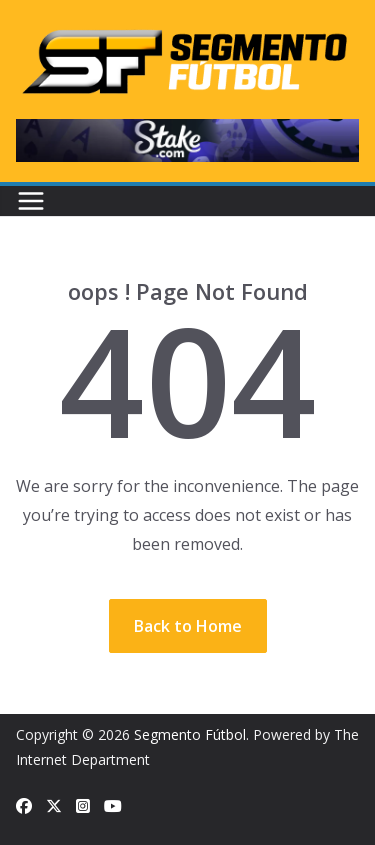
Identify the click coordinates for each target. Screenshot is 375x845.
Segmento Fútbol (190, 734)
